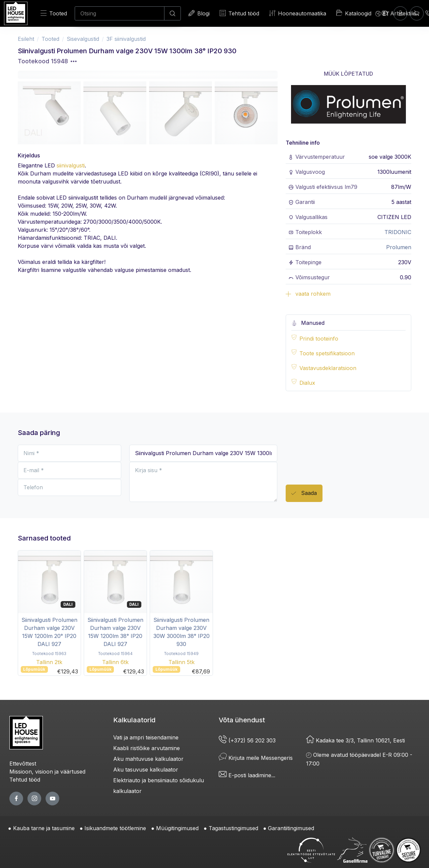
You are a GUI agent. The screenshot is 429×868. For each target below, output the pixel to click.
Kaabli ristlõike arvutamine (147, 748)
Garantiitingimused (291, 828)
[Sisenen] (400, 13)
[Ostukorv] (417, 13)
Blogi (199, 13)
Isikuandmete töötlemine (115, 828)
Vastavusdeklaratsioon (328, 368)
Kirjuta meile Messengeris (256, 758)
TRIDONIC (398, 232)
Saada (304, 493)
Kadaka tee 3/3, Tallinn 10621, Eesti (355, 740)
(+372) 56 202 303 (247, 740)
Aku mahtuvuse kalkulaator (148, 759)
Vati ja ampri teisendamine (146, 737)
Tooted (54, 13)
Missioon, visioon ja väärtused (47, 772)
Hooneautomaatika (298, 13)
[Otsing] (120, 13)
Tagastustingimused (233, 828)
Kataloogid (354, 13)
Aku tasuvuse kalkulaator (146, 770)
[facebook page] (16, 799)
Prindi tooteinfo (319, 339)
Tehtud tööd (239, 13)
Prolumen (399, 247)
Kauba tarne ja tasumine (44, 828)
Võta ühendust (242, 720)
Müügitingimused (177, 828)
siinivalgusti (71, 165)
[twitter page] (34, 799)
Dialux (307, 383)
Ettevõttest (23, 764)
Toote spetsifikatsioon (327, 353)
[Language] (382, 13)
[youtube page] (52, 799)
